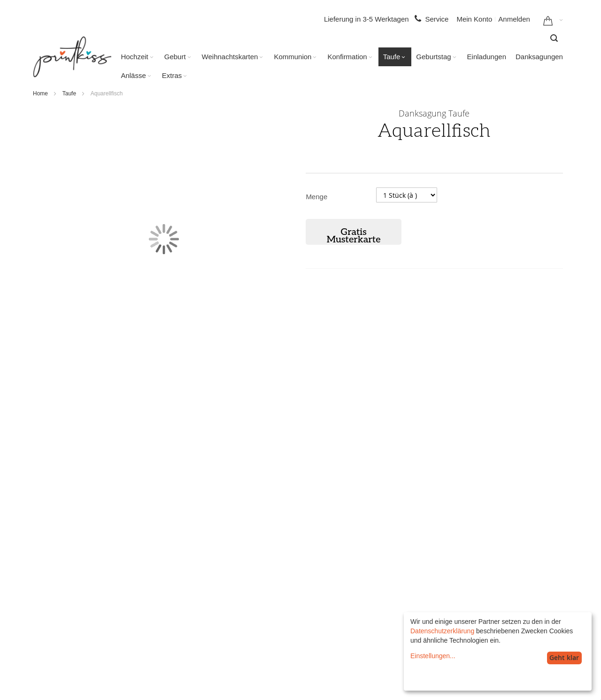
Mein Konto (474, 19)
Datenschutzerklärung (442, 631)
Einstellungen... (433, 656)
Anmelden (514, 19)
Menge (316, 197)
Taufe (69, 93)
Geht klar (564, 657)
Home (40, 93)
